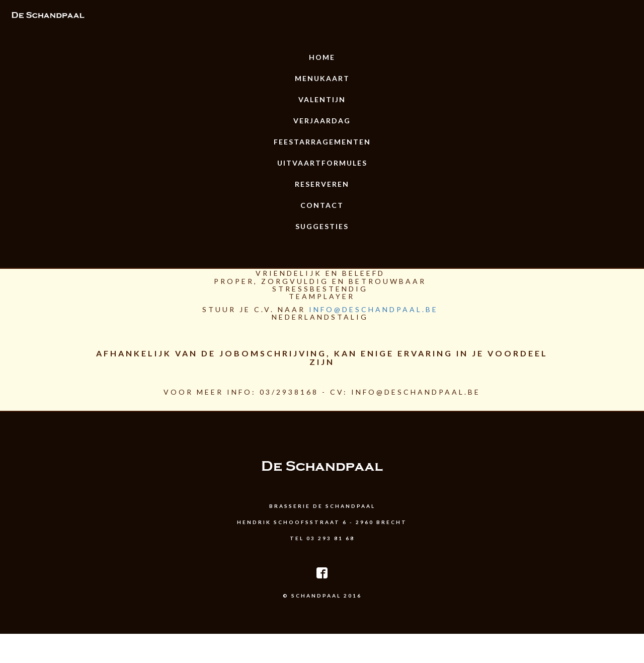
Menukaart (322, 78)
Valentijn (322, 99)
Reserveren (322, 184)
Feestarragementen (322, 142)
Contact (322, 205)
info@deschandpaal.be (374, 309)
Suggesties (322, 226)
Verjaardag (322, 121)
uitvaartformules (322, 163)
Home (322, 57)
